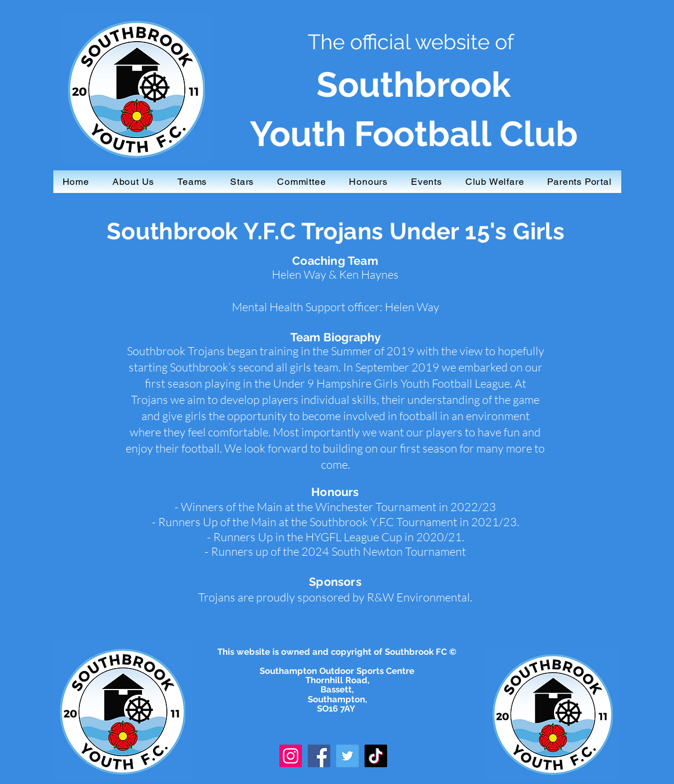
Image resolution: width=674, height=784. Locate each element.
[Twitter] (347, 756)
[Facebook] (319, 756)
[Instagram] (291, 756)
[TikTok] (376, 756)
